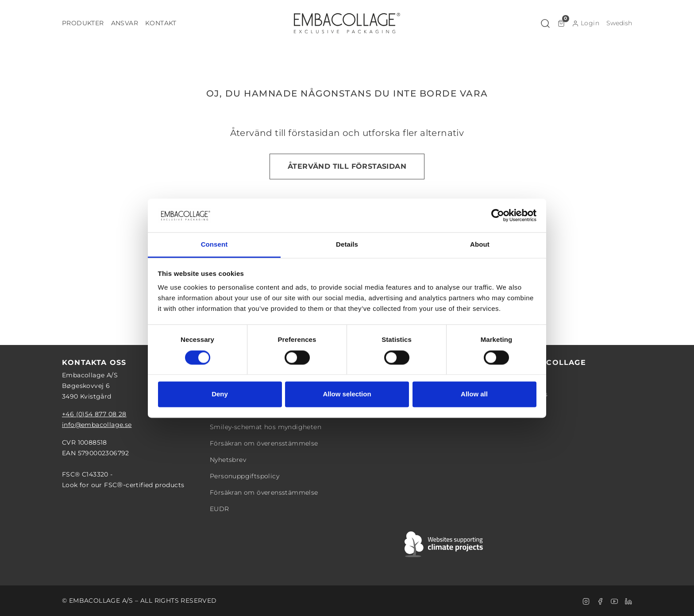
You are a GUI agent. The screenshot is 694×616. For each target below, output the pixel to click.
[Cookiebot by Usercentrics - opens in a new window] (498, 215)
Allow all (474, 394)
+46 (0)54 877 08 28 (94, 414)
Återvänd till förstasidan (347, 166)
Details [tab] (347, 245)
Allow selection (347, 394)
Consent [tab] (214, 245)
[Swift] (444, 544)
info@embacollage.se (97, 425)
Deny (220, 394)
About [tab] (480, 245)
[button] (83, 23)
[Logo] (347, 23)
